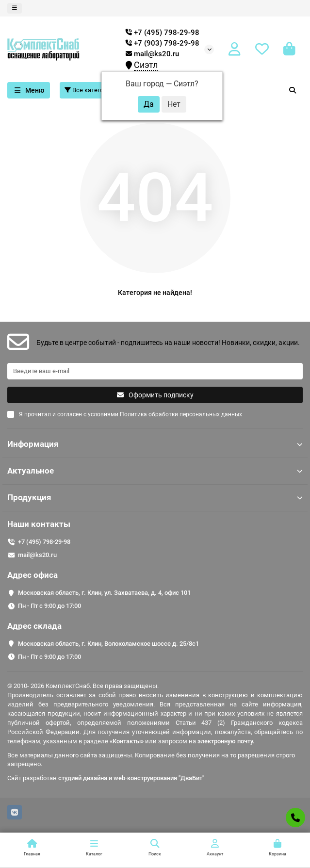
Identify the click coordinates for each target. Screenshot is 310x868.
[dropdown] (15, 8)
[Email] (155, 371)
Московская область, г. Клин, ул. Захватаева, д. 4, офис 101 (104, 593)
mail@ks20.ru (152, 54)
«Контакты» (127, 741)
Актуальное (155, 471)
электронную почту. (226, 741)
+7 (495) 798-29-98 (44, 542)
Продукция (155, 497)
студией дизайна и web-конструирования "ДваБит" (131, 778)
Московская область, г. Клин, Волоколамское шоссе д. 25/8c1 (108, 644)
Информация (155, 444)
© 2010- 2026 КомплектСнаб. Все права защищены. (83, 686)
